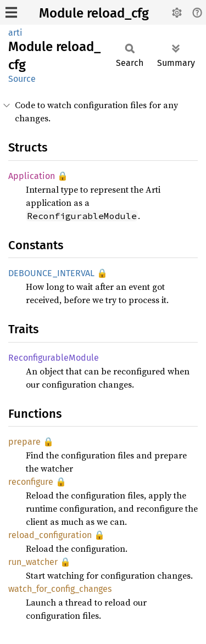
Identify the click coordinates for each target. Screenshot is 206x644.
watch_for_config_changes (60, 589)
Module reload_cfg (94, 13)
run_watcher (33, 562)
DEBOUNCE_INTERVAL (51, 273)
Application (32, 176)
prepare (24, 442)
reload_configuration (50, 535)
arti (15, 33)
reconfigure (31, 482)
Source (22, 79)
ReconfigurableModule (54, 358)
